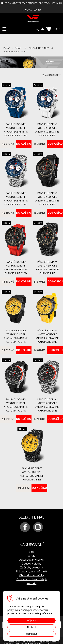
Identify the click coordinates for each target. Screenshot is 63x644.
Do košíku (24, 144)
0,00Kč (53, 29)
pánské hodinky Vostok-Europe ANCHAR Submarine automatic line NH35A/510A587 (16, 407)
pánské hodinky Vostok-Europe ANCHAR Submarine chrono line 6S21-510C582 (16, 269)
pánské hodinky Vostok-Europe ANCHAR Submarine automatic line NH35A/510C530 (16, 338)
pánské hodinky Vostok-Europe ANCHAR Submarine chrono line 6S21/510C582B (47, 269)
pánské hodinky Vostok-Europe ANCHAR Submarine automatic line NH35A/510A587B (47, 407)
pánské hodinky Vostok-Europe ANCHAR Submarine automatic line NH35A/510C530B (32, 476)
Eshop (18, 48)
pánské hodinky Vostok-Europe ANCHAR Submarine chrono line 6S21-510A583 (16, 132)
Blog (32, 552)
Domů (7, 48)
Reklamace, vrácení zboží (31, 571)
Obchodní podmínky (31, 575)
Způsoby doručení (32, 567)
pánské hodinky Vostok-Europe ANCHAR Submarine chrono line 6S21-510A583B (16, 201)
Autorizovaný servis (31, 560)
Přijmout (31, 621)
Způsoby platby (32, 564)
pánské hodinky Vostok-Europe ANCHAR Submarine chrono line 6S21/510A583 (47, 132)
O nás (32, 556)
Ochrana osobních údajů (32, 579)
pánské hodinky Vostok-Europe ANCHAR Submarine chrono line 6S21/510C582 (47, 201)
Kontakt (31, 583)
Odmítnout (31, 634)
